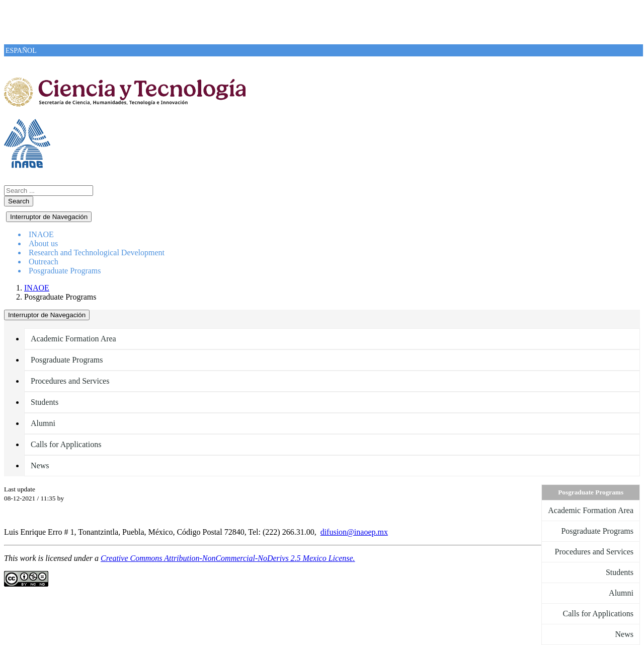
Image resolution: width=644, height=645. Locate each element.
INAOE (37, 288)
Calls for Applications (66, 444)
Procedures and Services (70, 381)
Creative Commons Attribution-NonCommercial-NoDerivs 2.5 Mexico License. (228, 558)
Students (45, 402)
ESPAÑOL (21, 51)
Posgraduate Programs (65, 271)
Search (19, 201)
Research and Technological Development (97, 253)
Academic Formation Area (73, 339)
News (40, 465)
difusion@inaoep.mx (354, 532)
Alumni (43, 423)
